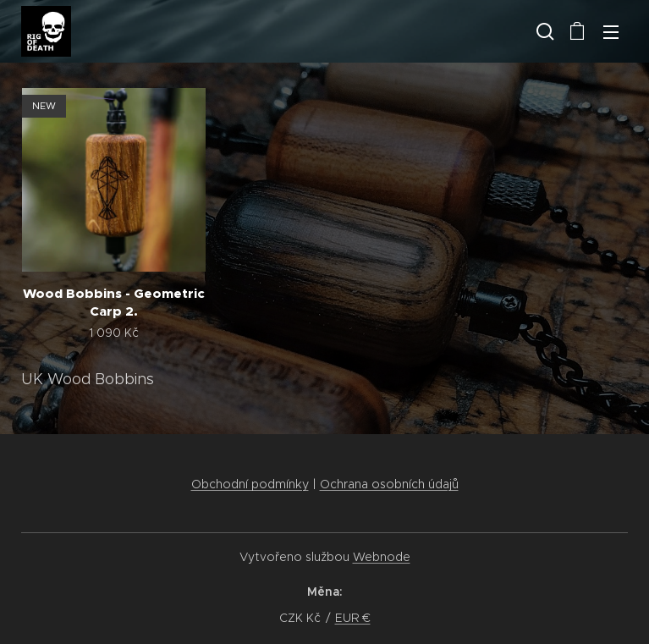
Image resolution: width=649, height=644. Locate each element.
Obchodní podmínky (250, 484)
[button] (543, 31)
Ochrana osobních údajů (389, 484)
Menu (611, 32)
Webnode (382, 557)
